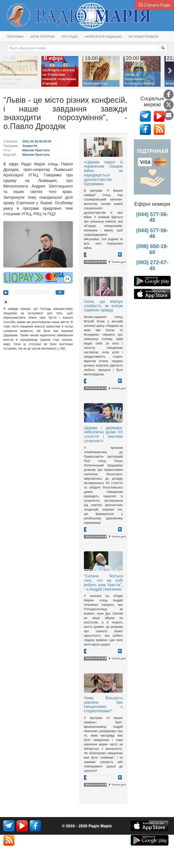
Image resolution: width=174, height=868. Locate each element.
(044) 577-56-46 (152, 233)
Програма (15, 37)
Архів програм (42, 37)
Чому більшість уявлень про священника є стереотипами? (103, 704)
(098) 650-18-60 (152, 249)
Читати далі (117, 262)
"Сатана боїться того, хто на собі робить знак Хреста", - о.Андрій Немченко (103, 583)
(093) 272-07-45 (152, 265)
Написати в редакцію (103, 37)
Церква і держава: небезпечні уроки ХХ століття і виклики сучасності (103, 434)
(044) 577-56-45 (152, 217)
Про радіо (70, 37)
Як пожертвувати (143, 37)
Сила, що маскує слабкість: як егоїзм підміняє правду (103, 306)
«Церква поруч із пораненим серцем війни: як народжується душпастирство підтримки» (103, 173)
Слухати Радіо (154, 5)
